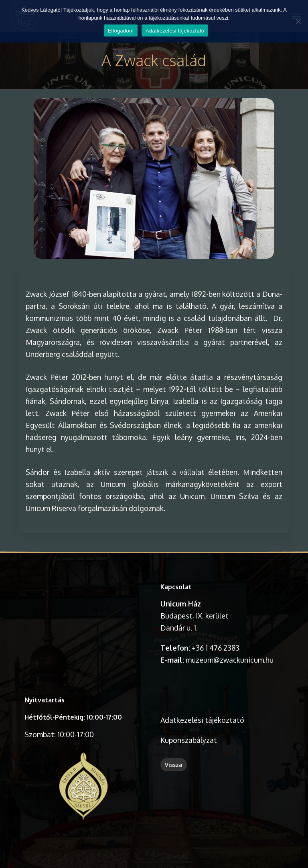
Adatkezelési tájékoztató (202, 720)
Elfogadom (121, 31)
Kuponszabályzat (189, 740)
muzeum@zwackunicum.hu (230, 660)
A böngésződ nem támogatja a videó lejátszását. (83, 610)
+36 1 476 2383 (216, 648)
